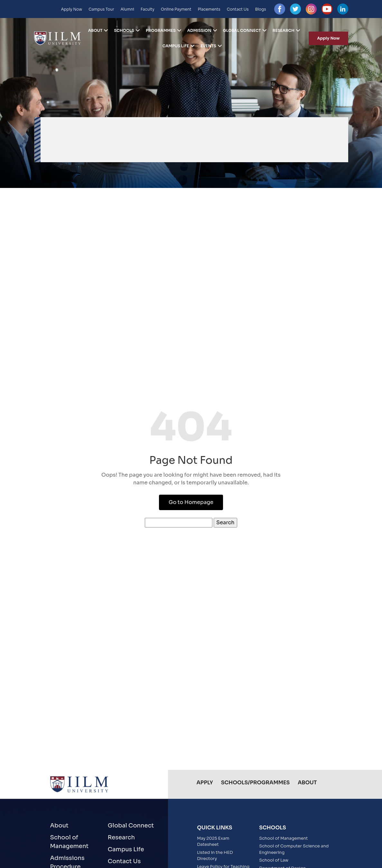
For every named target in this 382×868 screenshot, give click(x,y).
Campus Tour (101, 9)
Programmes (161, 31)
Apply (205, 783)
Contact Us (238, 9)
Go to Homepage (191, 502)
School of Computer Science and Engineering (294, 849)
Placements (209, 9)
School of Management (70, 842)
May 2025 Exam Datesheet (213, 841)
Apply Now (71, 9)
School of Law (274, 860)
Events (208, 46)
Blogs (261, 9)
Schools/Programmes (255, 783)
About (95, 31)
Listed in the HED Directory (215, 856)
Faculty (148, 9)
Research (284, 31)
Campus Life (176, 46)
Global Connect (242, 31)
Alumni (127, 9)
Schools (124, 31)
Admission (199, 31)
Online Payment (176, 9)
